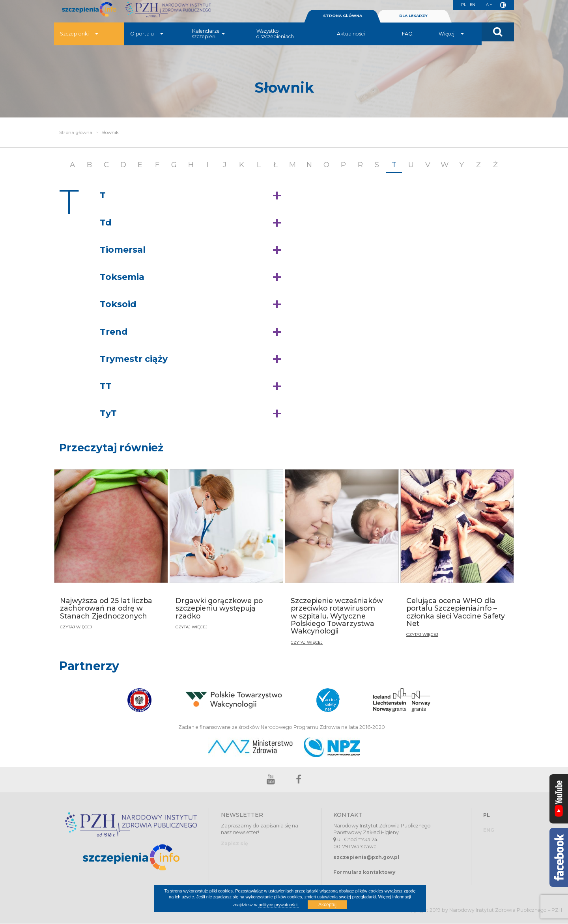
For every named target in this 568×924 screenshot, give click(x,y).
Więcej (451, 45)
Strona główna (76, 132)
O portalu (147, 45)
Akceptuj (327, 905)
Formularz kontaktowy (364, 872)
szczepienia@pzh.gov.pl (366, 858)
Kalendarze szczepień (208, 45)
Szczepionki (79, 45)
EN (470, 5)
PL (460, 5)
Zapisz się (234, 844)
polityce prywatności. (278, 905)
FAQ (407, 45)
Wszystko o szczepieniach (275, 45)
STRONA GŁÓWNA (342, 27)
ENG (489, 830)
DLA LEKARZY (413, 27)
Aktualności (351, 45)
